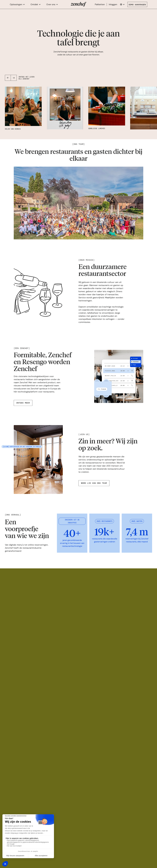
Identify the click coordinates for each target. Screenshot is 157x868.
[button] (17, 4)
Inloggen (113, 4)
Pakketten (100, 4)
